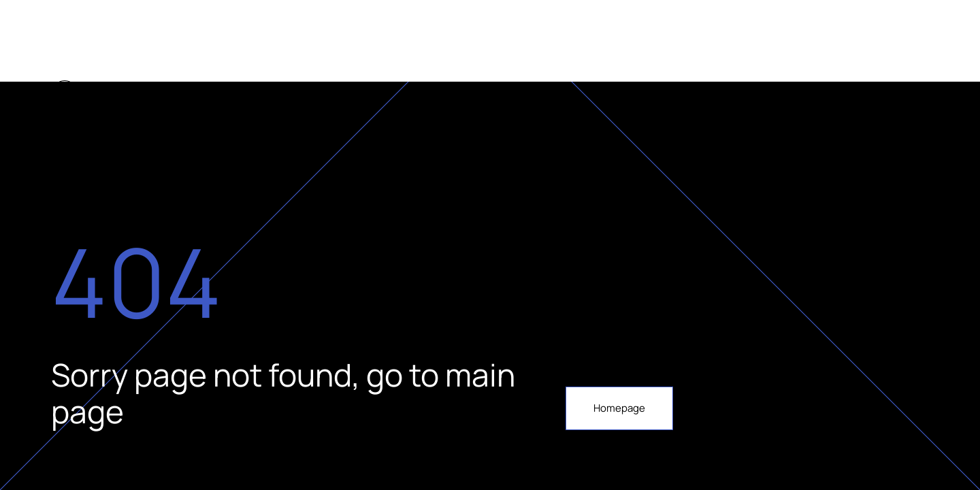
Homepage (619, 408)
